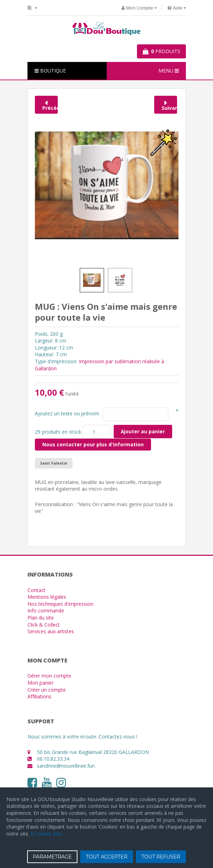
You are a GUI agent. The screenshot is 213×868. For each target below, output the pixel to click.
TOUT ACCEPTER (107, 857)
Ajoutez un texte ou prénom (67, 413)
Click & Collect (44, 625)
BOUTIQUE (50, 71)
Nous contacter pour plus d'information (93, 444)
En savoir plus (46, 834)
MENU (169, 71)
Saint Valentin (54, 463)
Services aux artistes (51, 631)
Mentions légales (47, 597)
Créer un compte (47, 690)
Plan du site (41, 618)
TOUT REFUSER (161, 857)
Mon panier (40, 683)
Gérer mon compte (49, 676)
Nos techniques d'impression (60, 604)
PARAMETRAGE (52, 857)
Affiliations (39, 696)
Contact (36, 590)
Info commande (46, 611)
